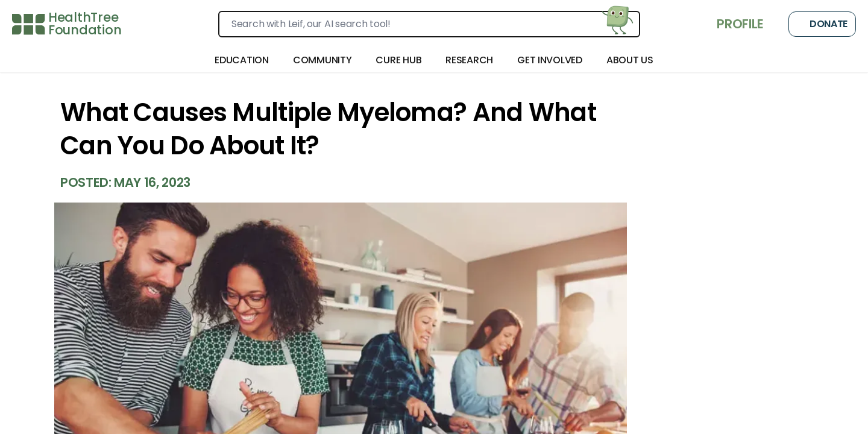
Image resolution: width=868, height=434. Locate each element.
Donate (822, 24)
